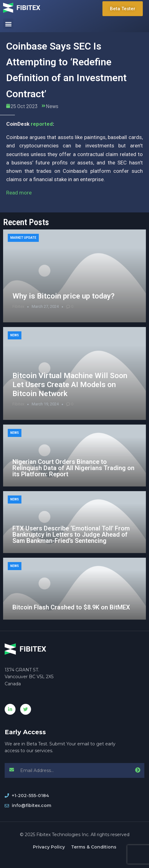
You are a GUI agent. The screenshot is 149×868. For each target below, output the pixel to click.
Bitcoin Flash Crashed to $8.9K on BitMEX (71, 607)
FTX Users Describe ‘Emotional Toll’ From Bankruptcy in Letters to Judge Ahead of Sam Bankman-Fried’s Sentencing (71, 534)
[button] (8, 24)
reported (42, 124)
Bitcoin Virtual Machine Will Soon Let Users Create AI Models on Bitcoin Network (70, 385)
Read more (19, 193)
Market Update (23, 238)
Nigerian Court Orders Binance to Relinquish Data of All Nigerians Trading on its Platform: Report (73, 468)
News (52, 106)
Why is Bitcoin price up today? (63, 296)
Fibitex (18, 306)
